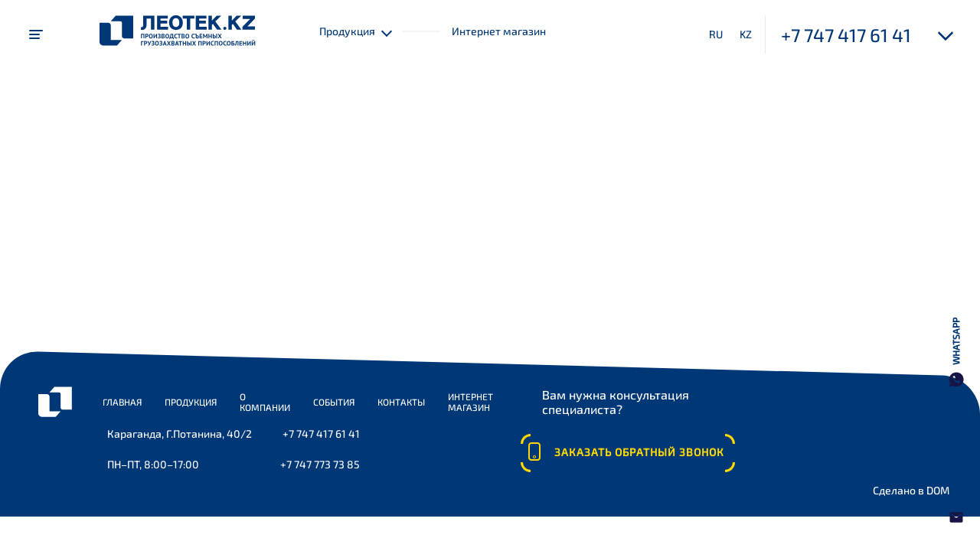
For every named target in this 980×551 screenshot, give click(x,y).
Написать (956, 460)
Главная (122, 402)
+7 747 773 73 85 (320, 464)
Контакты (401, 402)
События (334, 402)
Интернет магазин (499, 31)
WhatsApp (956, 341)
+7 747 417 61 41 (846, 35)
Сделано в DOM (911, 491)
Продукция (191, 402)
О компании (265, 402)
